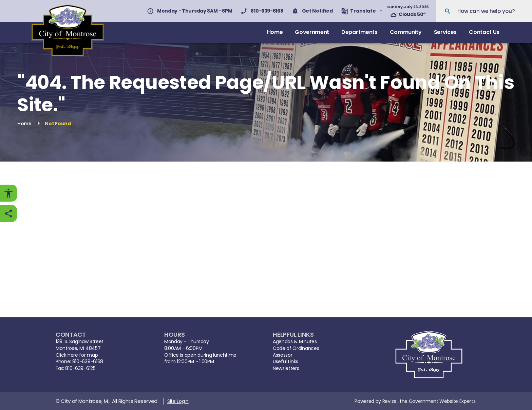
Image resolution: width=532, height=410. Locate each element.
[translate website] (362, 11)
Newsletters (286, 368)
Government (312, 32)
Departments (359, 32)
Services (445, 32)
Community (406, 32)
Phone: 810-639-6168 (79, 362)
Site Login (178, 401)
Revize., (390, 401)
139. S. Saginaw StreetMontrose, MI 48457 (80, 345)
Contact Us (484, 32)
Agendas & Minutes (295, 342)
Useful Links (286, 362)
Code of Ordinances (296, 348)
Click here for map (77, 355)
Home (275, 32)
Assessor (282, 355)
